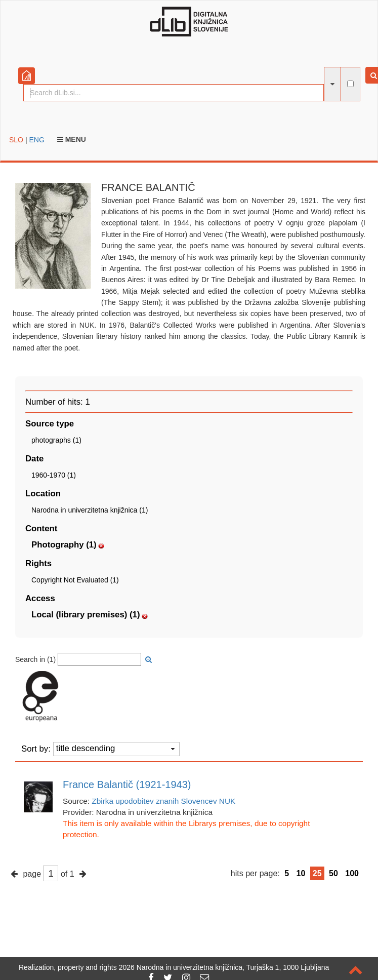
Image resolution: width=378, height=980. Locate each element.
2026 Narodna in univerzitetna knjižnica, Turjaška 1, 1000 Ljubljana (224, 967)
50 (333, 873)
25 (317, 873)
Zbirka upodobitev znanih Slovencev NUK (163, 801)
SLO (16, 140)
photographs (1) (56, 440)
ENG (36, 140)
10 (301, 873)
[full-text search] (350, 84)
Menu (72, 139)
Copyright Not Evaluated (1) (75, 580)
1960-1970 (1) (54, 475)
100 (352, 873)
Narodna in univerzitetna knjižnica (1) (90, 510)
